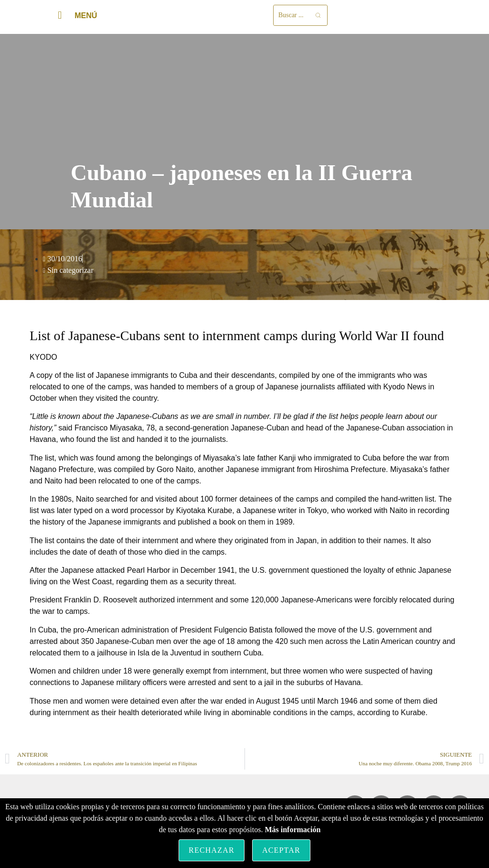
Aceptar (281, 850)
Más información (292, 830)
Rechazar (212, 850)
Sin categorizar (70, 270)
